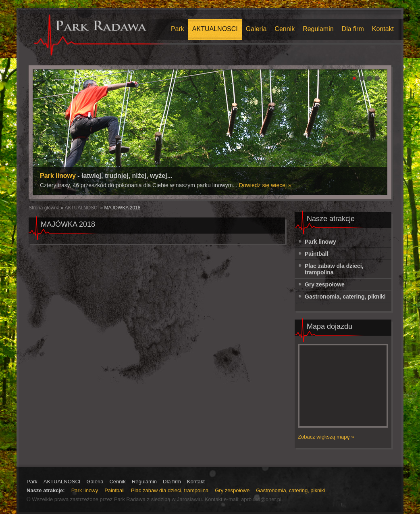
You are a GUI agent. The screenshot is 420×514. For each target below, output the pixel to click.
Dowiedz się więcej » (265, 185)
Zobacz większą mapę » (326, 437)
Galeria (256, 29)
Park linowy (320, 242)
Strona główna (45, 208)
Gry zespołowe (325, 284)
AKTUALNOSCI (215, 29)
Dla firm (353, 29)
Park (178, 29)
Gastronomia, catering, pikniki (345, 297)
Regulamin (318, 29)
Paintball (316, 254)
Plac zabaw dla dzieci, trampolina (334, 269)
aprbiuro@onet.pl (261, 499)
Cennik (285, 29)
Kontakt (383, 29)
